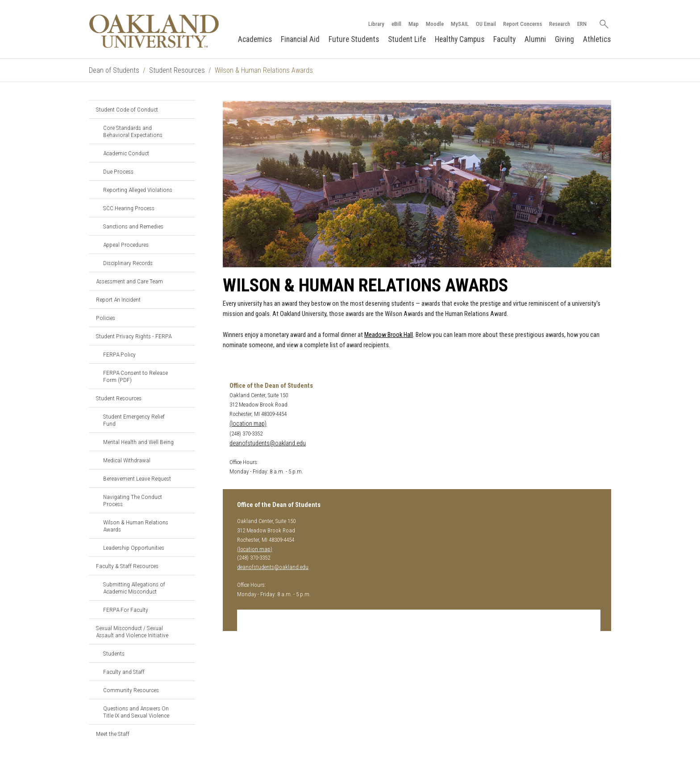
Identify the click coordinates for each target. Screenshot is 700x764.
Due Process (118, 171)
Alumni (535, 39)
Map (414, 24)
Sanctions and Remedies (133, 226)
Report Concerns (523, 24)
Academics (255, 39)
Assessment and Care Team (129, 281)
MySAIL (460, 24)
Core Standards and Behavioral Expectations (133, 131)
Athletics (597, 39)
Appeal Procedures (126, 245)
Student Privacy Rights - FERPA (134, 336)
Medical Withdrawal (127, 460)
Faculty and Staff (124, 672)
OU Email (486, 24)
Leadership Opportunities (134, 548)
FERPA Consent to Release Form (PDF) (135, 376)
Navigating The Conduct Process (133, 500)
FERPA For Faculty (126, 610)
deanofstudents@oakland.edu (268, 443)
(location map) (248, 424)
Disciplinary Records (128, 263)
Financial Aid (300, 39)
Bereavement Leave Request (137, 478)
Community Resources (131, 690)
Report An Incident (118, 299)
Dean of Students (114, 70)
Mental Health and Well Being (138, 442)
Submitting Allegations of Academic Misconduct (134, 588)
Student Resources (177, 70)
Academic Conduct (126, 153)
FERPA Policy (119, 354)
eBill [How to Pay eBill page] (396, 24)
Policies (106, 318)
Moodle (435, 24)
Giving (565, 39)
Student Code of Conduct (127, 109)
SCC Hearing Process (129, 208)
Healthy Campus (460, 39)
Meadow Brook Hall (389, 335)
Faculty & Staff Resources (127, 566)
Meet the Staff (113, 734)
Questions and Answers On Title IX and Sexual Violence (136, 712)
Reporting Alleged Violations (138, 190)
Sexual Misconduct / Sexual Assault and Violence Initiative (132, 631)
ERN (582, 24)
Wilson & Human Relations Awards (136, 526)
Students (114, 653)
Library (376, 24)
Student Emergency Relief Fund (134, 420)
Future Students (354, 39)
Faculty (504, 39)
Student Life (407, 39)
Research (560, 24)
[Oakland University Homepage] (154, 31)
